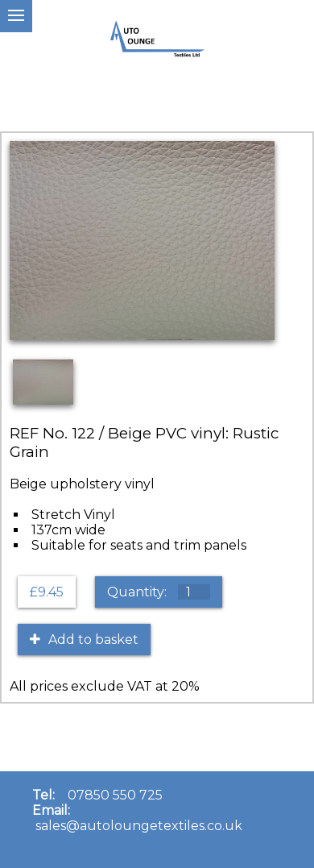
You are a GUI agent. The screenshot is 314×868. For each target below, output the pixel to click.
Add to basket (84, 640)
